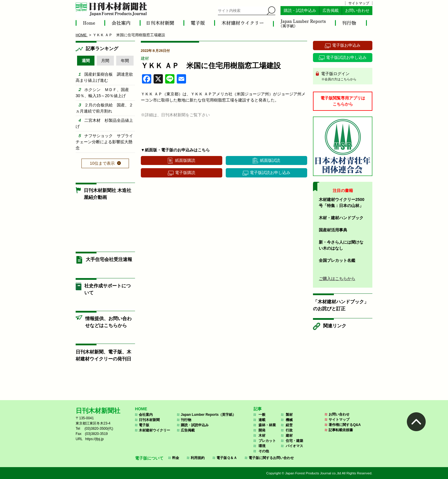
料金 (176, 458)
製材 (289, 415)
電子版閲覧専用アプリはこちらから (343, 101)
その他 (264, 451)
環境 (262, 446)
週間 (86, 61)
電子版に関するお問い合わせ (271, 458)
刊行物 (186, 420)
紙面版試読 (270, 160)
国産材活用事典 (333, 230)
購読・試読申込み (300, 11)
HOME (141, 409)
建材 (145, 58)
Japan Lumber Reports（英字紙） (208, 415)
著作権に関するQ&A (345, 425)
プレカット (267, 441)
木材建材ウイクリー (154, 430)
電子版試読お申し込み (270, 173)
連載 (262, 420)
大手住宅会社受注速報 (109, 259)
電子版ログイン (345, 77)
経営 (289, 425)
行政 (289, 430)
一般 (262, 415)
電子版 (144, 425)
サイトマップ (359, 3)
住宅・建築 (294, 441)
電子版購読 (185, 173)
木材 (262, 436)
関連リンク (335, 326)
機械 (289, 420)
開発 (262, 430)
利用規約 (198, 458)
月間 (105, 61)
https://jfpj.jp (94, 439)
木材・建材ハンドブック (341, 218)
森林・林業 (267, 425)
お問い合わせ (357, 11)
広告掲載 (331, 11)
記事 (258, 409)
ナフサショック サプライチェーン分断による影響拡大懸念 (104, 142)
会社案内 (146, 415)
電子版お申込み (346, 45)
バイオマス (294, 446)
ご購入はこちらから (337, 279)
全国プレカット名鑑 (337, 260)
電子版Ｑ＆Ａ (227, 458)
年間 (125, 61)
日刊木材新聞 (149, 420)
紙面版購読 (185, 160)
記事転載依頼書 (341, 430)
